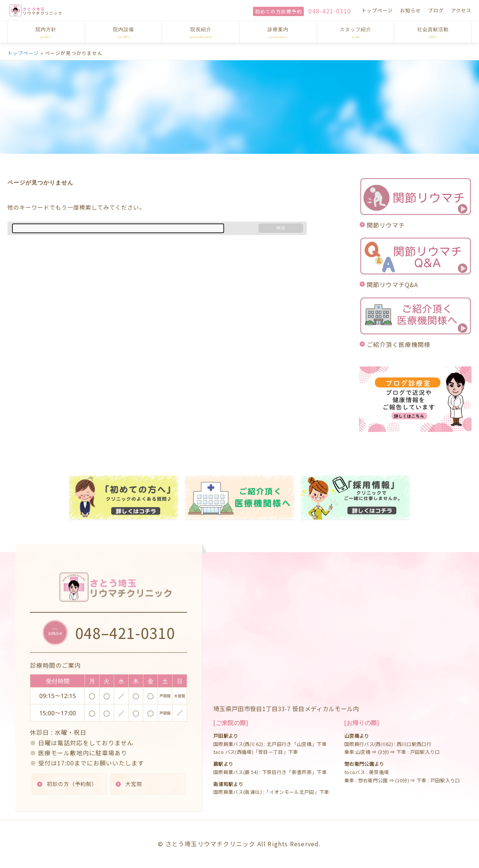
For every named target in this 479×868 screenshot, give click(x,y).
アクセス (461, 10)
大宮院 (134, 784)
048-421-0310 (330, 11)
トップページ (377, 10)
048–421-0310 (125, 632)
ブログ (436, 10)
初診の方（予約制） (72, 784)
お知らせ (411, 10)
